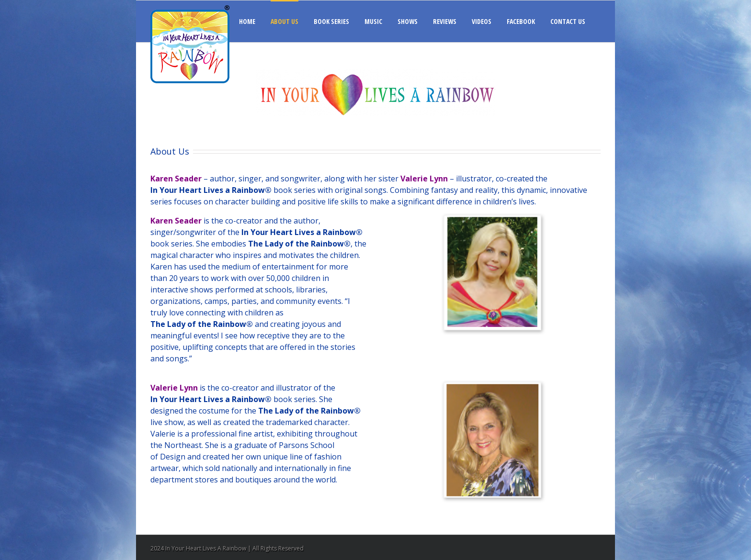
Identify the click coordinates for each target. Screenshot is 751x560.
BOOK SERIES (331, 21)
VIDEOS (482, 21)
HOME (247, 21)
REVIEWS (445, 21)
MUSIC (373, 21)
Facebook (598, 548)
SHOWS (408, 21)
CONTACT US (568, 21)
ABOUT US (284, 21)
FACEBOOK (521, 21)
